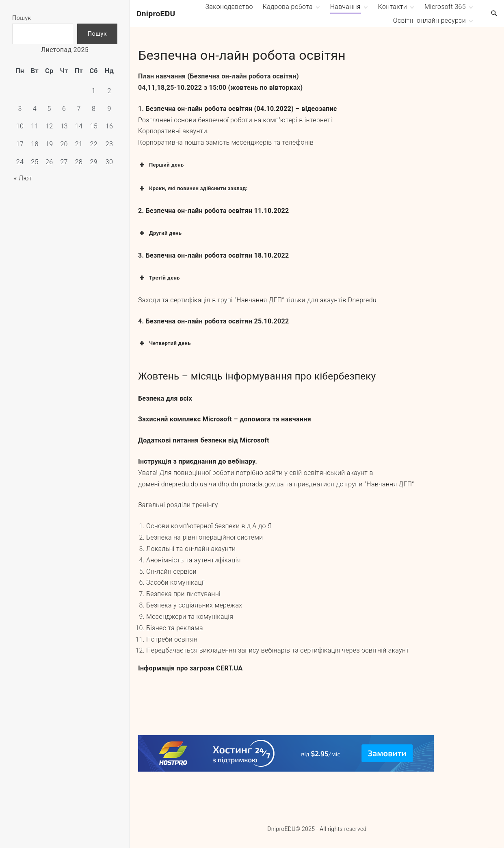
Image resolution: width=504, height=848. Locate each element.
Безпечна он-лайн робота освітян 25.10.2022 (217, 321)
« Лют (23, 178)
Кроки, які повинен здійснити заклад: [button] (193, 189)
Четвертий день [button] (164, 343)
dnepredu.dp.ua (184, 484)
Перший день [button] (161, 165)
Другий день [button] (160, 233)
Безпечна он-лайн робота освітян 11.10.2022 (217, 211)
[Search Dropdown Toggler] (494, 14)
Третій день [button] (159, 278)
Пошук (22, 18)
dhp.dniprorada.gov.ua (251, 484)
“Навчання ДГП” (389, 484)
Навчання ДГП (259, 300)
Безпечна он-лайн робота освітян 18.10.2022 (217, 255)
